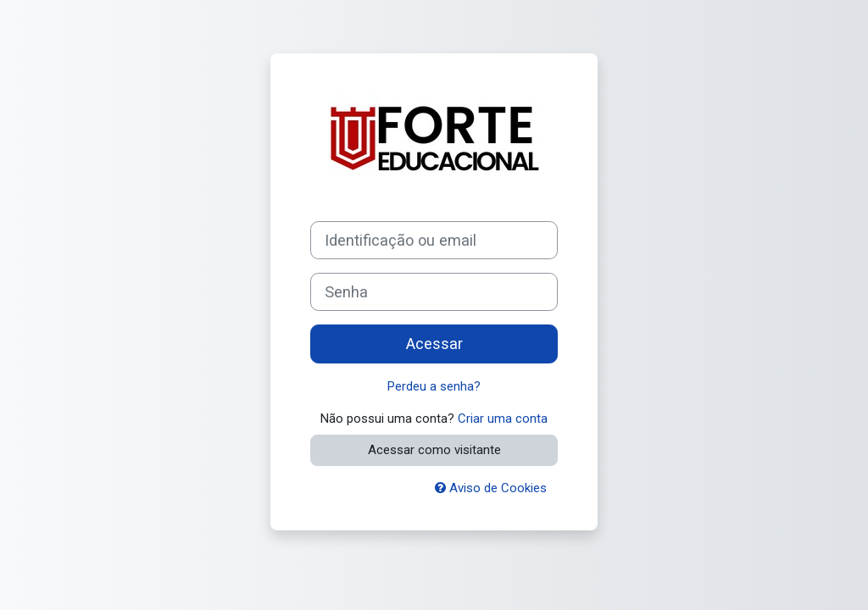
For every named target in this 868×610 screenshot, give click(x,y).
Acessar (434, 344)
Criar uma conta (503, 419)
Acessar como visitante (434, 450)
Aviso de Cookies (491, 488)
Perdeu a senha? (434, 386)
